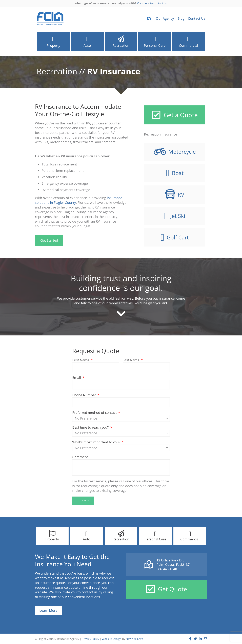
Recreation (121, 46)
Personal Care (155, 46)
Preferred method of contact (95, 413)
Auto (87, 45)
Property (54, 46)
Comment (80, 457)
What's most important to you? (97, 442)
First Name (81, 360)
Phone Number (85, 395)
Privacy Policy (90, 639)
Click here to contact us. (152, 3)
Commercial (188, 46)
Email (77, 378)
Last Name (131, 360)
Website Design (112, 639)
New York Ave (134, 639)
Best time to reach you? (91, 427)
